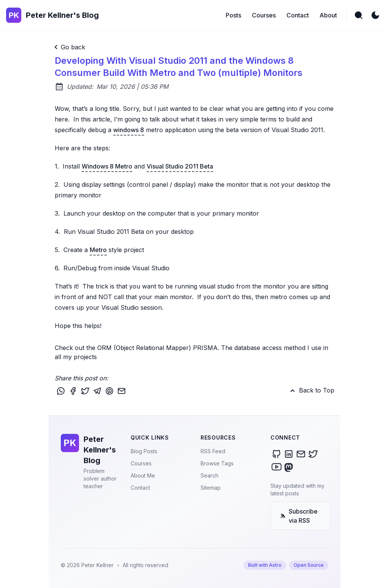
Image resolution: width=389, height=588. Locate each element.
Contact (140, 488)
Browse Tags (217, 463)
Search (210, 475)
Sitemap (211, 488)
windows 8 (129, 130)
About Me (143, 475)
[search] (359, 15)
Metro (98, 250)
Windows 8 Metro (107, 166)
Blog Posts (144, 451)
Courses (141, 463)
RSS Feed (213, 451)
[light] (375, 15)
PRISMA (205, 348)
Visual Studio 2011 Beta (180, 166)
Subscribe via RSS (299, 516)
